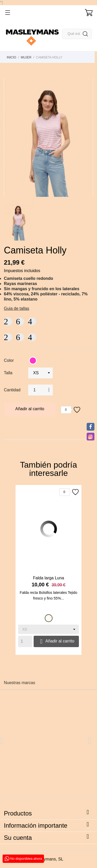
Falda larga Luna (48, 578)
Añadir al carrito (30, 409)
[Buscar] (77, 34)
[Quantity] (25, 641)
